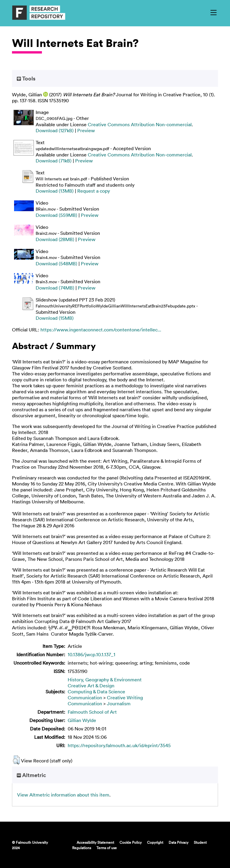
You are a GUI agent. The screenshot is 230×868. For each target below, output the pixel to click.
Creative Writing (125, 698)
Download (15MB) (55, 318)
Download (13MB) (55, 191)
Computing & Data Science (96, 692)
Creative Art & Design (91, 686)
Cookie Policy (131, 842)
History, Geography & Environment (105, 680)
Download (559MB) (56, 215)
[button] (16, 760)
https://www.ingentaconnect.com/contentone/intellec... (101, 330)
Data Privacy (178, 842)
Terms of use (107, 848)
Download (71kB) (54, 161)
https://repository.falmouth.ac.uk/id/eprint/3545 (119, 745)
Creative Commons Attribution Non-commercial (140, 124)
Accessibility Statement (95, 842)
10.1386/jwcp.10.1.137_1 (91, 654)
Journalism (119, 703)
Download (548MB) (56, 264)
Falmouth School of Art (92, 712)
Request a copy (94, 191)
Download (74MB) (55, 288)
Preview (86, 130)
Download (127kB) (55, 130)
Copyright (155, 842)
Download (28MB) (55, 239)
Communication (85, 698)
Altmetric (31, 775)
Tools (26, 78)
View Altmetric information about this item (63, 795)
